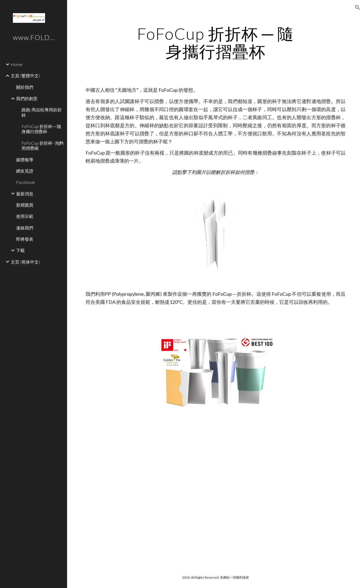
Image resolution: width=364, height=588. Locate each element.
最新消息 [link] (25, 194)
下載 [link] (20, 250)
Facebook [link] (25, 182)
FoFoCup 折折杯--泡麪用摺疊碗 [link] (43, 145)
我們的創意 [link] (27, 98)
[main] (216, 42)
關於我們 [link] (25, 87)
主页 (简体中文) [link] (25, 262)
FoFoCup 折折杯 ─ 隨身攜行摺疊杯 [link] (41, 129)
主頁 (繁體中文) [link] (25, 76)
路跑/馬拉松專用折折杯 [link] (42, 112)
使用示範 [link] (25, 216)
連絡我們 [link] (25, 228)
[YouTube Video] (204, 458)
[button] (358, 8)
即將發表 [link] (25, 239)
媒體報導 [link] (25, 160)
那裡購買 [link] (25, 205)
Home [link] (17, 64)
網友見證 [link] (25, 171)
